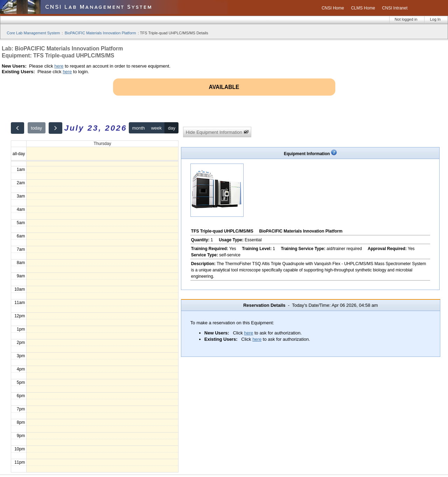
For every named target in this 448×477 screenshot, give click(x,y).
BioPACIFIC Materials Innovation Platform (100, 33)
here (59, 66)
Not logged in (406, 19)
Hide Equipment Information (217, 132)
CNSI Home (333, 8)
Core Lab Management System (33, 33)
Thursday (102, 144)
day (172, 128)
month (139, 128)
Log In (435, 19)
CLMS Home (363, 8)
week (156, 128)
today (36, 128)
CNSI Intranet (395, 8)
